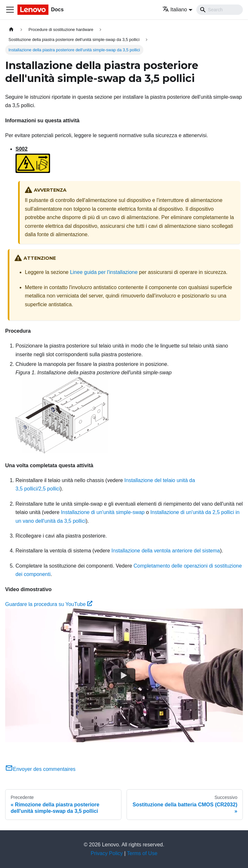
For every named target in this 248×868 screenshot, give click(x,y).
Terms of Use (142, 853)
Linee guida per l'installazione (104, 272)
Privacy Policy (107, 853)
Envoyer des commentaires (40, 769)
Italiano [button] (175, 10)
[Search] (220, 10)
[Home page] (11, 30)
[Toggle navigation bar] (10, 10)
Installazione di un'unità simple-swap (103, 512)
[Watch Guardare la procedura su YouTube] (124, 675)
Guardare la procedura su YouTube (49, 604)
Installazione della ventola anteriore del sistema (166, 551)
